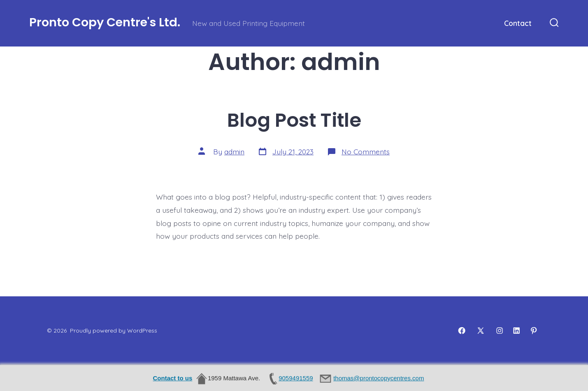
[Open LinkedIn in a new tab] (516, 330)
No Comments (366, 151)
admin (234, 151)
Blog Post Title (294, 120)
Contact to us (173, 378)
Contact (518, 23)
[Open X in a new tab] (481, 330)
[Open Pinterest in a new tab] (534, 330)
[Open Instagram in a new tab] (500, 330)
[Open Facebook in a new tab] (462, 330)
